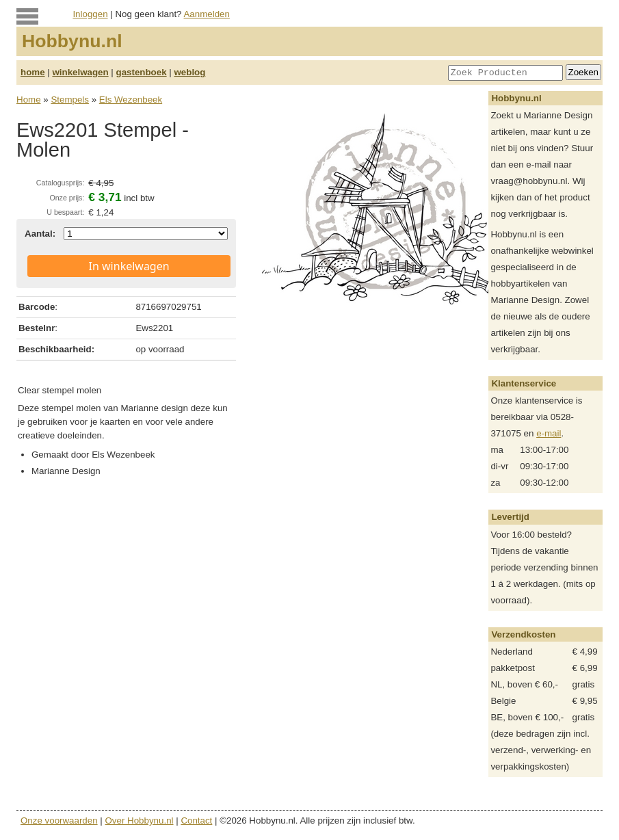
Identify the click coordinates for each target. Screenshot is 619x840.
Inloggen (90, 14)
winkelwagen (80, 72)
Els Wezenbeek (131, 100)
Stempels (70, 100)
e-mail (549, 433)
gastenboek (142, 72)
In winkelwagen (129, 266)
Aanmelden (206, 14)
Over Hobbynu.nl (140, 821)
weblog (189, 72)
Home (29, 100)
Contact (196, 821)
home (33, 72)
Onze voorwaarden (59, 821)
